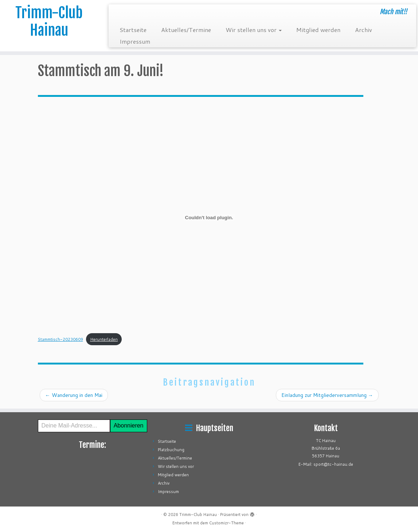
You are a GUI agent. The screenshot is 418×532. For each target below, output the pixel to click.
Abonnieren (129, 425)
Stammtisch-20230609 (60, 339)
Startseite (133, 30)
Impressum (135, 41)
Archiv (364, 30)
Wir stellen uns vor (254, 30)
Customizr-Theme (226, 523)
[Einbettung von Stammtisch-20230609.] (209, 217)
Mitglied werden (318, 30)
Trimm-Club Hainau (49, 21)
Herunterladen (104, 339)
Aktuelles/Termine (186, 30)
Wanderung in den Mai (74, 395)
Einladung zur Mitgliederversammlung (327, 395)
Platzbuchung (171, 450)
